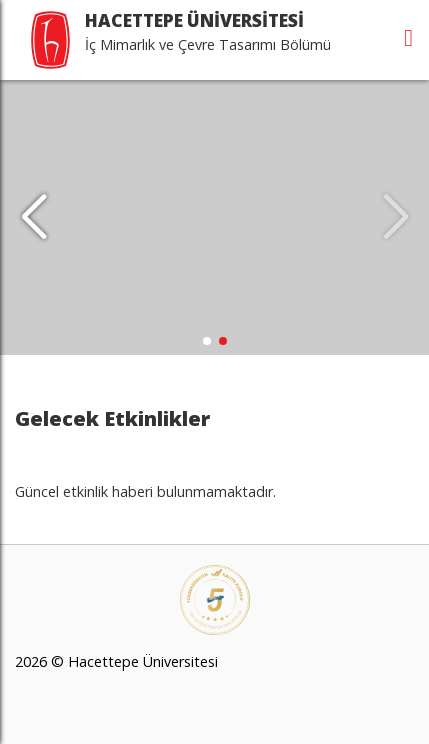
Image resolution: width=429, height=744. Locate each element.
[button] (33, 218)
